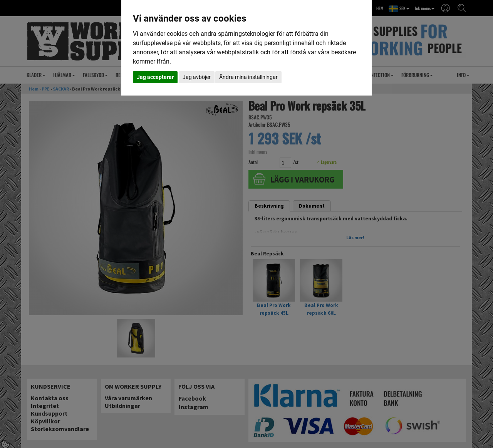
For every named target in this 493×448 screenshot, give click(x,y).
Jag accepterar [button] (155, 77)
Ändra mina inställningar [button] (248, 77)
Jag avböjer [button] (197, 77)
